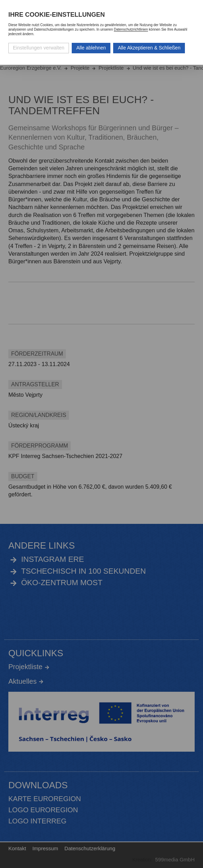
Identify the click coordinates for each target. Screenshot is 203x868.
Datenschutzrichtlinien (131, 29)
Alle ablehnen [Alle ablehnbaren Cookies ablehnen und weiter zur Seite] (91, 48)
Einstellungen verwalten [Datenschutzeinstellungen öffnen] (39, 48)
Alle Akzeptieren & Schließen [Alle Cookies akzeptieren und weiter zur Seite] (149, 48)
